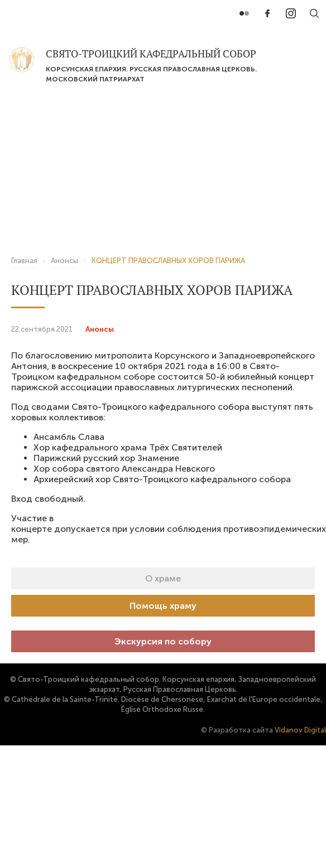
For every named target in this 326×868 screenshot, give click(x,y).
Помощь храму (163, 606)
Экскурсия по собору (163, 641)
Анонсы (100, 329)
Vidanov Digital (300, 730)
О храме (163, 578)
